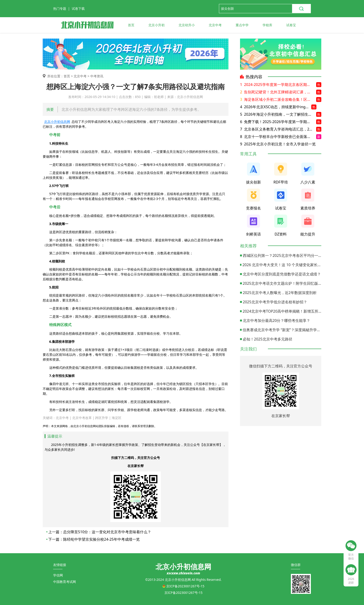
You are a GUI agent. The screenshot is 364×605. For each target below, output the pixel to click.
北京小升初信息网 (57, 122)
